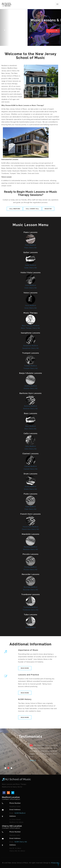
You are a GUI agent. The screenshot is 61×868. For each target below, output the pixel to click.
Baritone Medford (31, 406)
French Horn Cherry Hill (30, 529)
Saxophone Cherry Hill (31, 348)
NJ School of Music (16, 779)
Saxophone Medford (30, 346)
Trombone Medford (31, 607)
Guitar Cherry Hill (31, 268)
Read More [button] (25, 668)
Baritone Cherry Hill (30, 409)
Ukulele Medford (31, 386)
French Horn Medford (31, 527)
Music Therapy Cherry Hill (30, 328)
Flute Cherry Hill (30, 509)
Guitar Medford (30, 265)
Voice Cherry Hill (31, 308)
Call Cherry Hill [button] (32, 209)
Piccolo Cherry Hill (31, 570)
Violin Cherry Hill (31, 288)
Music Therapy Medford (31, 326)
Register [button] (48, 209)
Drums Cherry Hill (31, 489)
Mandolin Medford (30, 547)
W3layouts (55, 863)
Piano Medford (31, 245)
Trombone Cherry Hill (30, 610)
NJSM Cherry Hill (21, 842)
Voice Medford (30, 305)
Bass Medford (31, 426)
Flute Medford (31, 507)
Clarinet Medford (30, 466)
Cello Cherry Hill (31, 449)
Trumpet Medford (30, 366)
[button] (5, 23)
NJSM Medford (20, 813)
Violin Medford (30, 285)
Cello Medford (30, 446)
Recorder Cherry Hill (31, 590)
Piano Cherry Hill (30, 248)
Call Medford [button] (15, 209)
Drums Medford (30, 486)
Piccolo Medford (30, 567)
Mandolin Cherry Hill (31, 549)
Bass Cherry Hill (30, 429)
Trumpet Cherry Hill (31, 368)
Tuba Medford (30, 627)
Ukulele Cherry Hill (30, 388)
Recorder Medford (30, 587)
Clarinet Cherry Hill (31, 469)
